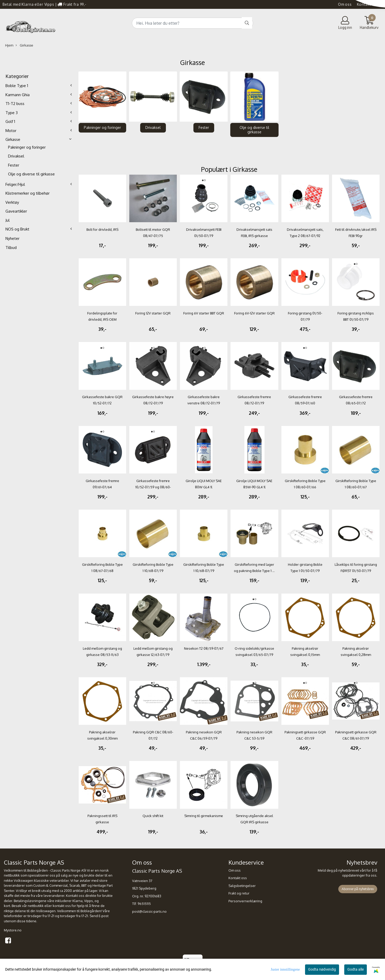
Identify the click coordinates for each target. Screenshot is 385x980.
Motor (11, 131)
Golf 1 (10, 121)
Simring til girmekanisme (204, 816)
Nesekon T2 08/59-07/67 (204, 648)
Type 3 (12, 113)
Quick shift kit (153, 816)
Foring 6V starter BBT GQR (204, 313)
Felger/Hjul (15, 184)
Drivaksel (16, 156)
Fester (14, 165)
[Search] (193, 23)
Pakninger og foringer (27, 147)
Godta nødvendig (322, 969)
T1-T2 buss (15, 104)
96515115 (144, 904)
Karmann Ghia (18, 95)
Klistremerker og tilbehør (28, 193)
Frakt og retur (239, 893)
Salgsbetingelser (242, 886)
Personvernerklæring (245, 901)
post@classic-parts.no (149, 911)
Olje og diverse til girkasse (31, 174)
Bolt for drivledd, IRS (102, 229)
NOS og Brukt (17, 229)
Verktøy (12, 202)
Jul (8, 220)
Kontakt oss (368, 4)
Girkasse (24, 45)
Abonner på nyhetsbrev (358, 889)
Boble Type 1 (17, 86)
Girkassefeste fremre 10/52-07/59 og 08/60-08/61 (153, 487)
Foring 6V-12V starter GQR (254, 313)
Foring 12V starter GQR (153, 313)
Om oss (345, 4)
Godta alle (356, 969)
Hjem (9, 45)
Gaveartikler (16, 211)
